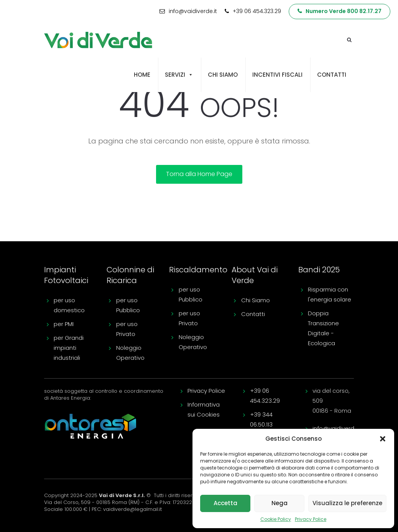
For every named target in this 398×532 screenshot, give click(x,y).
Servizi (179, 75)
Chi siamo (223, 75)
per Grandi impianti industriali (69, 348)
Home (142, 75)
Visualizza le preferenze (347, 503)
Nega (280, 503)
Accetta (225, 503)
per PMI (64, 324)
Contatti (332, 75)
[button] (383, 439)
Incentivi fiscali (277, 75)
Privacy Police (311, 519)
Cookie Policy (276, 519)
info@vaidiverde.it (338, 428)
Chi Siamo (256, 300)
